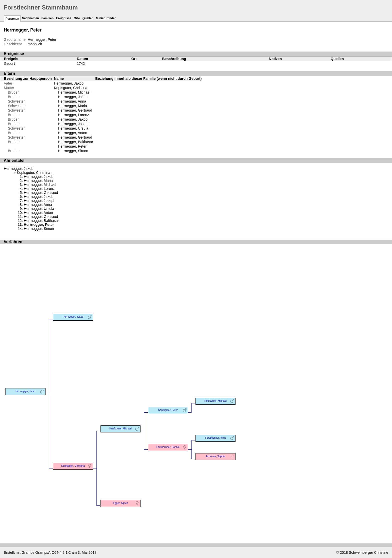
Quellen (88, 18)
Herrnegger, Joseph (74, 124)
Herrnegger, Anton (73, 133)
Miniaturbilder (106, 18)
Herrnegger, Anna (72, 101)
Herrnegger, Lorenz (73, 115)
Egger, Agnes (120, 503)
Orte (77, 18)
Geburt (9, 64)
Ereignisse (64, 18)
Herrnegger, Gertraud (75, 110)
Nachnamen (30, 18)
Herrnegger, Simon (73, 151)
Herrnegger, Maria (72, 106)
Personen (12, 19)
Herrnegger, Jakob (69, 83)
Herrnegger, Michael (74, 92)
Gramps (28, 552)
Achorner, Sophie (215, 456)
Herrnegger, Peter (72, 146)
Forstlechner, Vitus (215, 438)
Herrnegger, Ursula (73, 128)
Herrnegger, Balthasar (76, 142)
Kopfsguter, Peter (168, 410)
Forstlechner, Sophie (168, 447)
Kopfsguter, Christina (71, 88)
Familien (48, 18)
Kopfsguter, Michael (121, 429)
